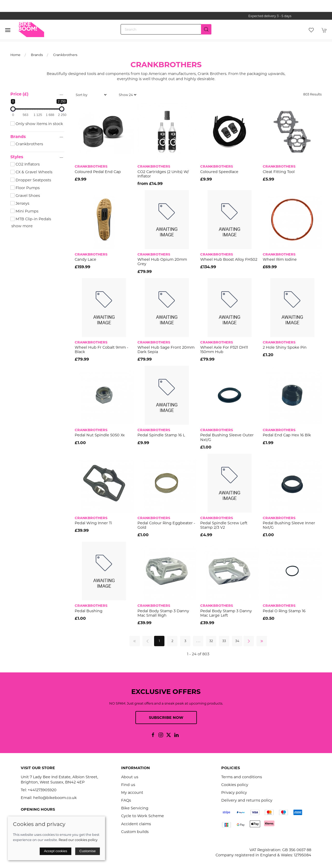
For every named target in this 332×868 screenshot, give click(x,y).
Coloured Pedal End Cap (98, 172)
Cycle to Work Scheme (143, 816)
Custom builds (135, 832)
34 (237, 641)
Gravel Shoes (25, 196)
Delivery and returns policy (247, 800)
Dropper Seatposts (31, 180)
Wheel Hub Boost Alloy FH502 (229, 259)
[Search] (166, 29)
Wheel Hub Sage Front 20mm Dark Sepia (166, 350)
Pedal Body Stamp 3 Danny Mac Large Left (226, 613)
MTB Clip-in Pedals (31, 219)
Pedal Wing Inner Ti (93, 523)
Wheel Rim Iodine (280, 259)
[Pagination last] (262, 641)
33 (224, 641)
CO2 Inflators (25, 164)
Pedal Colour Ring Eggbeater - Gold (166, 525)
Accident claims (136, 824)
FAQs (126, 800)
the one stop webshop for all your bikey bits (166, 16)
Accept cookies (56, 851)
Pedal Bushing (89, 611)
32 (211, 641)
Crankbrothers (65, 55)
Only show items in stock (37, 124)
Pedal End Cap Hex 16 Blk (287, 435)
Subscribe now (166, 718)
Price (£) (19, 94)
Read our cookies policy (78, 840)
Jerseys (20, 203)
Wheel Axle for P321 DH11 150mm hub (224, 350)
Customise (88, 851)
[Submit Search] (206, 29)
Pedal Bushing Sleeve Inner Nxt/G (289, 525)
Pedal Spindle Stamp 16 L (161, 435)
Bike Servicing (135, 808)
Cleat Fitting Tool (279, 172)
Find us (128, 785)
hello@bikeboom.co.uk (55, 798)
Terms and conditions (242, 777)
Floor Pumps (25, 188)
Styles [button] (17, 157)
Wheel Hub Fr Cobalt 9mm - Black (102, 350)
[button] (8, 30)
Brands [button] (18, 137)
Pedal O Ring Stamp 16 (284, 611)
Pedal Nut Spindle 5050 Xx (100, 435)
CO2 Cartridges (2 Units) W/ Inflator (163, 174)
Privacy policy (234, 793)
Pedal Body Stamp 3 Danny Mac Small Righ (163, 613)
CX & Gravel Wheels (31, 172)
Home (15, 55)
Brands (37, 55)
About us (130, 777)
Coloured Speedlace (219, 172)
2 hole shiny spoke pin (285, 347)
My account (132, 793)
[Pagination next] (249, 641)
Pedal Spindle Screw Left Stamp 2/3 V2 (224, 525)
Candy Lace (85, 259)
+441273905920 (42, 790)
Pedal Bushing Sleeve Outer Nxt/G (227, 437)
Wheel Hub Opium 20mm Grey (162, 262)
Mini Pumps (24, 211)
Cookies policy (235, 785)
